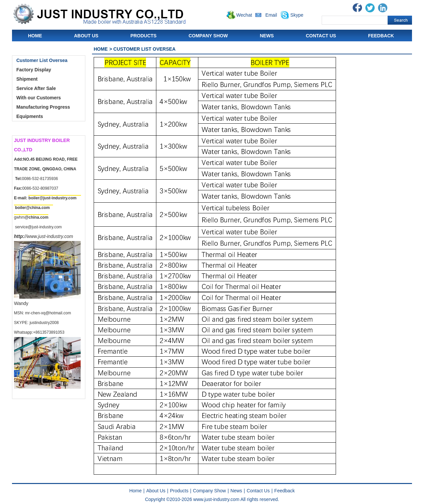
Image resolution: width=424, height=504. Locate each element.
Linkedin (383, 8)
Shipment (27, 79)
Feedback (381, 36)
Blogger (395, 8)
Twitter (370, 8)
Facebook (357, 8)
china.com (40, 208)
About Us (86, 36)
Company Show (208, 36)
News (267, 36)
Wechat (244, 15)
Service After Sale (36, 88)
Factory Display (34, 70)
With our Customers (39, 98)
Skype (297, 15)
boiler (20, 208)
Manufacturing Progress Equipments (43, 112)
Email (271, 15)
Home (35, 36)
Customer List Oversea (42, 60)
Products (143, 36)
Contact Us (321, 36)
